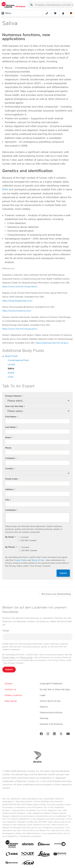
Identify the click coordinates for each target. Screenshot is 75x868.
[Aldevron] (44, 845)
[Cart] (55, 13)
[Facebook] (41, 734)
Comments (11, 510)
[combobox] (51, 5)
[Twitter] (61, 734)
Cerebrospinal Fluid (18, 360)
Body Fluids (11, 356)
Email (9, 438)
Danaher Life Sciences (51, 724)
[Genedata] (60, 845)
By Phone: (11, 547)
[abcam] (28, 845)
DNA (5, 189)
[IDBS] (12, 855)
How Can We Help (15, 406)
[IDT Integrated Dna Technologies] (28, 855)
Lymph (11, 364)
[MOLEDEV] (60, 854)
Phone (8, 448)
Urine (11, 377)
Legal (43, 695)
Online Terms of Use (50, 701)
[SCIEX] (28, 863)
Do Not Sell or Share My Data (55, 689)
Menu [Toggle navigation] (6, 13)
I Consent (24, 537)
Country (10, 469)
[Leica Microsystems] (44, 855)
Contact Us (10, 689)
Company (11, 458)
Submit (63, 573)
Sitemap (44, 718)
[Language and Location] (71, 13)
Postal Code (12, 479)
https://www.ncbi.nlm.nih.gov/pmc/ (20, 286)
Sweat (11, 373)
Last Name (11, 427)
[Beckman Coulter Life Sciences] (13, 5)
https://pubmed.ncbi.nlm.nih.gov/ (52, 343)
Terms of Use (38, 560)
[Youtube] (68, 734)
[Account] (63, 13)
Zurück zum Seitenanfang (56, 594)
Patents (44, 707)
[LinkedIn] (54, 734)
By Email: (11, 537)
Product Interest (14, 396)
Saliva (11, 368)
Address (10, 490)
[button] (31, 5)
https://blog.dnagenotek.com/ (17, 301)
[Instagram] (48, 734)
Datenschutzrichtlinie (51, 712)
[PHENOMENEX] (12, 863)
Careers (9, 684)
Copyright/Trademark (51, 684)
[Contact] (47, 13)
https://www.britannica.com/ (17, 311)
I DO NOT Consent (28, 541)
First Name (11, 417)
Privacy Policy (20, 560)
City (8, 500)
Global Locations (13, 695)
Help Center (11, 701)
